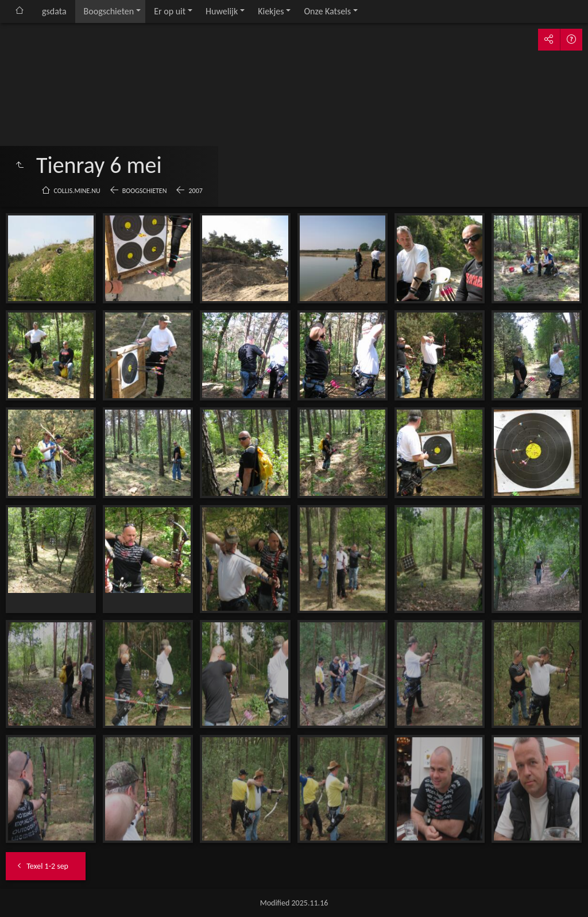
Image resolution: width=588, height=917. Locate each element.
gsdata (54, 11)
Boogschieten (109, 11)
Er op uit (170, 11)
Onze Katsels (327, 11)
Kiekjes (271, 11)
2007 (195, 191)
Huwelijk (222, 11)
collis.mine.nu (77, 191)
